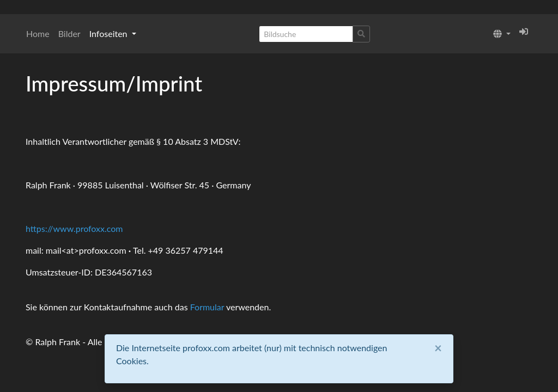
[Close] (438, 348)
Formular (207, 307)
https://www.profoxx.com (74, 228)
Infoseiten (110, 33)
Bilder (69, 33)
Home (38, 33)
